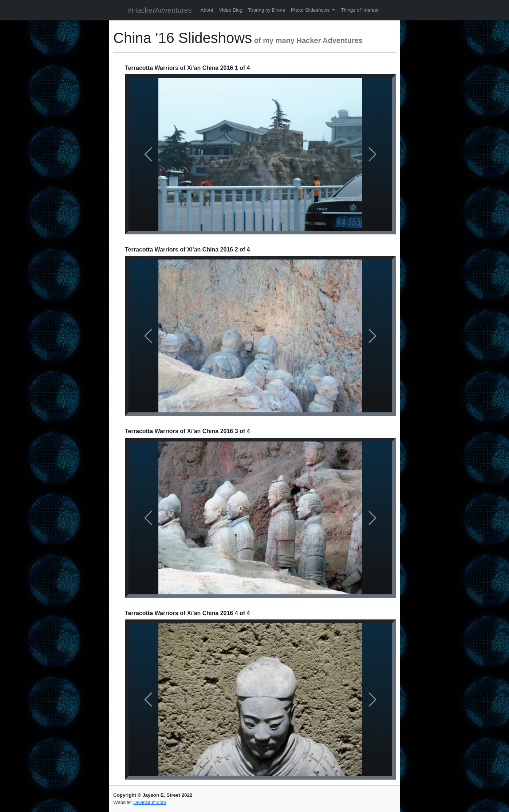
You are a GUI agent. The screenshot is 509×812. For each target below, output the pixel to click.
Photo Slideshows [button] (311, 10)
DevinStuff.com (150, 802)
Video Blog (230, 10)
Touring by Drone (267, 10)
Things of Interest (360, 10)
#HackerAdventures (160, 10)
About (207, 10)
